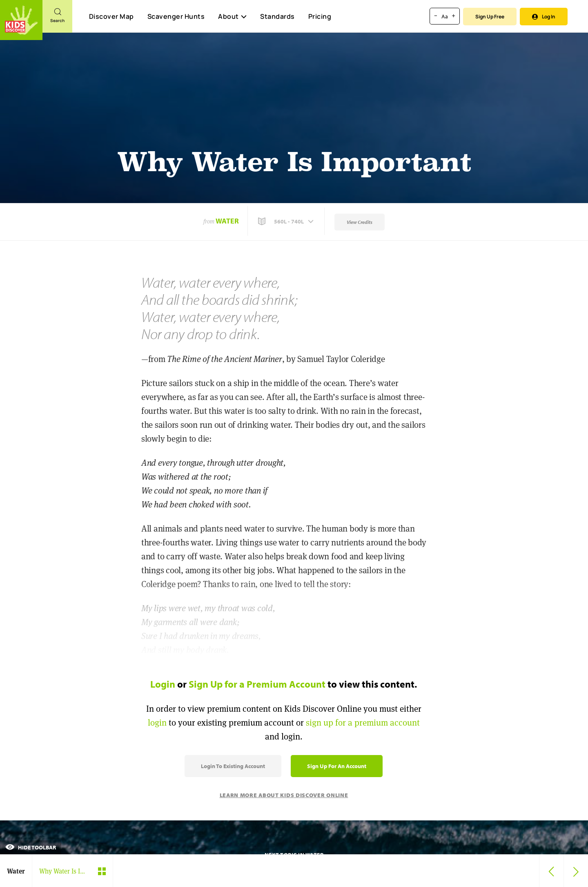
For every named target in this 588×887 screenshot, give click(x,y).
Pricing (320, 16)
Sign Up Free (490, 17)
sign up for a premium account (363, 723)
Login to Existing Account (233, 766)
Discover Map (111, 16)
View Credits (360, 222)
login (157, 723)
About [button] (232, 16)
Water (227, 221)
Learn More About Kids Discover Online (284, 795)
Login (163, 684)
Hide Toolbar (31, 847)
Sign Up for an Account (337, 766)
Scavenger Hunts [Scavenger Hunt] (176, 17)
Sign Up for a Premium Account (257, 684)
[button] (287, 221)
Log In (544, 17)
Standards (277, 16)
